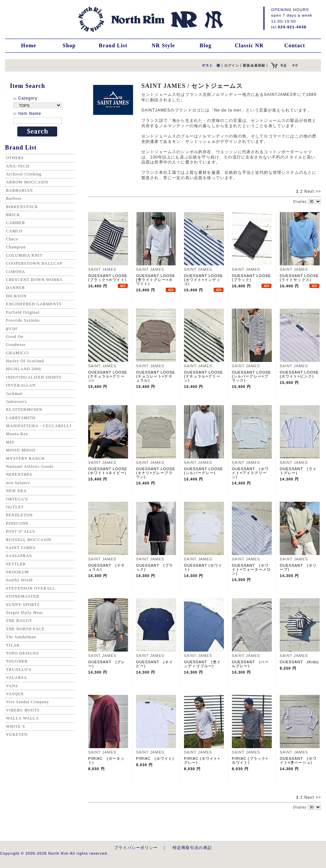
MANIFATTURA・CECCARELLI (39, 426)
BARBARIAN (19, 190)
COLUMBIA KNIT (24, 255)
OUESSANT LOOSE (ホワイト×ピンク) (301, 374)
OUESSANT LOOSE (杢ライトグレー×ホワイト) (158, 280)
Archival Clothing (24, 174)
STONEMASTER (23, 596)
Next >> (313, 191)
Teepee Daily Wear (24, 613)
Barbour (14, 198)
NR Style (163, 45)
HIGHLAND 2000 (23, 369)
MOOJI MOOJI (21, 450)
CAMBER (16, 223)
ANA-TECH (18, 166)
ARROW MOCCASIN (27, 182)
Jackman (14, 394)
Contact (295, 45)
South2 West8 (19, 580)
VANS (12, 686)
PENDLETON (19, 515)
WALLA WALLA (22, 718)
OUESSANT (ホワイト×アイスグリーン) (250, 473)
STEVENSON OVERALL (31, 588)
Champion (16, 247)
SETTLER (16, 564)
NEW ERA (16, 491)
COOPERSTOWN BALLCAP (34, 263)
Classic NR (249, 45)
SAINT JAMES (21, 548)
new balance (18, 483)
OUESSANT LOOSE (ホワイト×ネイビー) (110, 471)
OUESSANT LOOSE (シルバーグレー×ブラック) (253, 376)
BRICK (13, 215)
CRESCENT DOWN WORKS (34, 280)
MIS (10, 442)
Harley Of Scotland (25, 361)
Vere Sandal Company (27, 702)
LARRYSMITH (21, 418)
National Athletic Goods (30, 466)
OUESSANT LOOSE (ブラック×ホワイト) (110, 278)
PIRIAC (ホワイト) (155, 758)
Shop (69, 45)
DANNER (15, 288)
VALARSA (16, 678)
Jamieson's (16, 402)
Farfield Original (23, 312)
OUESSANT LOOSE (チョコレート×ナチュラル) (158, 376)
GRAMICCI (17, 353)
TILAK (13, 645)
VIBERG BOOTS (23, 710)
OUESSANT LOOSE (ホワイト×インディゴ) (206, 280)
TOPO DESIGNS (22, 653)
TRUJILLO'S (19, 670)
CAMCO (14, 231)
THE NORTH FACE (25, 629)
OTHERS (15, 158)
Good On (15, 337)
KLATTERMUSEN (24, 410)
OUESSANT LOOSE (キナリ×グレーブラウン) (158, 473)
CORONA (16, 272)
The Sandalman (21, 637)
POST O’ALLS (21, 531)
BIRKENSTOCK (22, 207)
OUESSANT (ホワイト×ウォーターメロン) (251, 569)
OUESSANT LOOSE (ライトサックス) (301, 278)
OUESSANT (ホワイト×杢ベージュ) (298, 760)
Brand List (113, 45)
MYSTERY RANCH (25, 458)
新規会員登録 (254, 65)
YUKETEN (17, 734)
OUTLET (15, 507)
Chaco (12, 239)
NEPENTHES (19, 474)
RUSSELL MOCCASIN (29, 540)
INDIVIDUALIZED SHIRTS (34, 377)
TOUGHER (17, 661)
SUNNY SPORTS (23, 605)
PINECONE (17, 523)
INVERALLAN (21, 385)
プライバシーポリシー (136, 848)
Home (29, 45)
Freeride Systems (23, 320)
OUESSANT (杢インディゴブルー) (202, 664)
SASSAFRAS (19, 556)
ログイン (232, 65)
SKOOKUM (17, 572)
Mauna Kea (17, 434)
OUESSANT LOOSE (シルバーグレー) (206, 471)
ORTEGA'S (17, 499)
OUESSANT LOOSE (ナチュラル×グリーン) (110, 376)
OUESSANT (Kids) (299, 662)
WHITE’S (15, 726)
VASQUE (15, 694)
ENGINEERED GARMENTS (34, 304)
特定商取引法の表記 (192, 848)
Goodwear (16, 345)
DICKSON (16, 296)
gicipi (12, 328)
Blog (206, 45)
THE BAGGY (19, 621)
